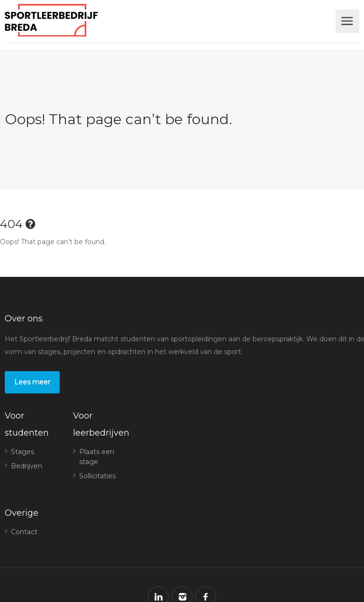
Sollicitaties (97, 476)
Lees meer (32, 382)
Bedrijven (27, 466)
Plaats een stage (97, 457)
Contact (24, 532)
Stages (23, 452)
